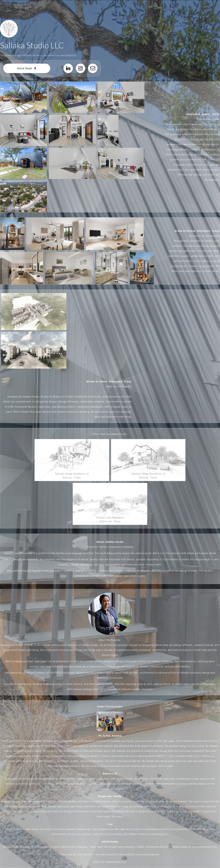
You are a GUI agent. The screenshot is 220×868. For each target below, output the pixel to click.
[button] (27, 68)
